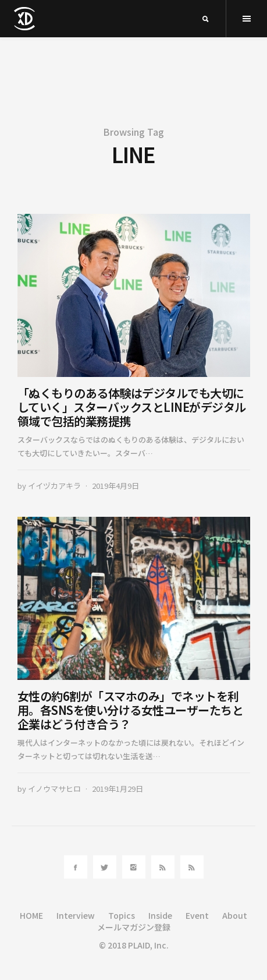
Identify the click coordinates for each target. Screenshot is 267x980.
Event (197, 915)
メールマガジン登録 (134, 927)
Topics (122, 915)
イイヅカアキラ (54, 486)
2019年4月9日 (115, 486)
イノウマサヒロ (54, 789)
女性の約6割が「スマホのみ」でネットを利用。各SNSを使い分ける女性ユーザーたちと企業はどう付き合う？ (131, 710)
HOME (31, 915)
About (235, 915)
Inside (160, 915)
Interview (76, 915)
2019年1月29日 (118, 789)
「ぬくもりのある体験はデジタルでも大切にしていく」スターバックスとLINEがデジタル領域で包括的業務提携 (132, 407)
